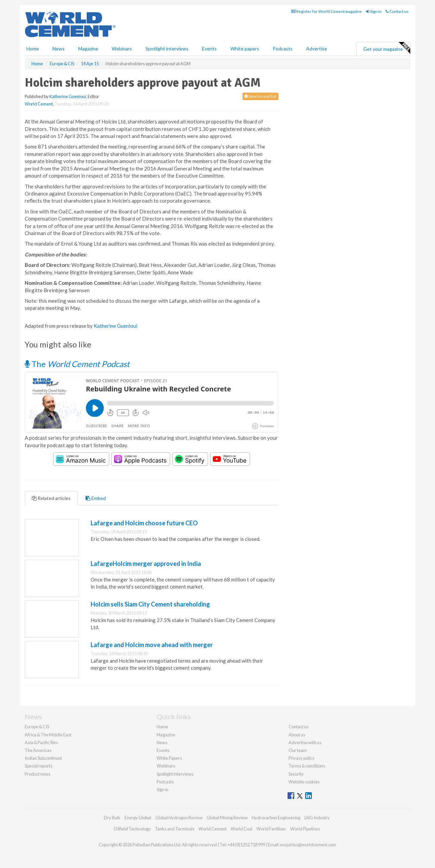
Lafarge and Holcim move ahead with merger (152, 645)
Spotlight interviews (167, 49)
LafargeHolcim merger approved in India (146, 564)
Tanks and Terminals (175, 829)
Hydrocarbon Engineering (276, 818)
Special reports (39, 766)
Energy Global (138, 818)
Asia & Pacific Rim (41, 743)
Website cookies (304, 782)
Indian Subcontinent (43, 758)
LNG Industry (317, 818)
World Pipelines (305, 829)
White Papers (169, 758)
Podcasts (283, 49)
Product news (38, 774)
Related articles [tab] (51, 498)
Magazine (88, 49)
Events (209, 49)
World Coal (242, 829)
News (162, 743)
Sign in (374, 11)
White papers (245, 49)
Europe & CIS (37, 727)
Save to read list (260, 96)
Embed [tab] (96, 498)
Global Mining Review (227, 818)
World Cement (39, 104)
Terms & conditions (307, 766)
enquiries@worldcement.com (308, 845)
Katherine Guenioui (68, 96)
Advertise (317, 49)
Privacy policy (302, 758)
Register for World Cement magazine (327, 11)
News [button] (59, 49)
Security (296, 774)
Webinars (122, 49)
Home (33, 49)
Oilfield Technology (132, 829)
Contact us (397, 11)
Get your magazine (387, 48)
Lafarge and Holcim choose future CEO (144, 523)
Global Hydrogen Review (179, 818)
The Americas (38, 750)
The (77, 364)
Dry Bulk (112, 818)
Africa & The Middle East (48, 735)
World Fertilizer (271, 829)
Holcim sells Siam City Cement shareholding (150, 604)
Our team (298, 750)
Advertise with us (305, 743)
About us (297, 735)
